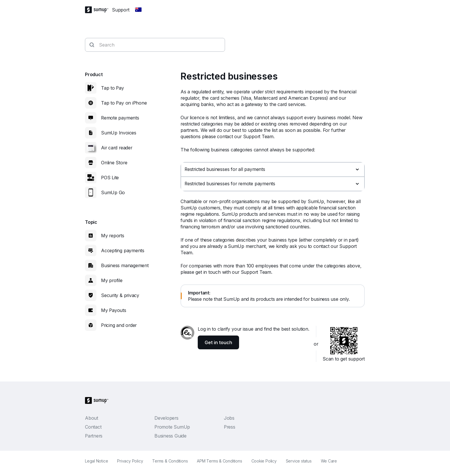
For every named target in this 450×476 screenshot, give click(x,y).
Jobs (229, 418)
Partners (94, 436)
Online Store (114, 163)
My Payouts (114, 310)
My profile (112, 280)
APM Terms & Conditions (219, 461)
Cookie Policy (264, 461)
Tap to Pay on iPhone (124, 103)
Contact (93, 427)
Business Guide (170, 436)
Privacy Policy (130, 461)
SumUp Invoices (119, 133)
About (92, 418)
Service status (299, 461)
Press (230, 427)
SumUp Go (113, 192)
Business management (125, 265)
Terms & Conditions (170, 461)
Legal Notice (96, 461)
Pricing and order (119, 325)
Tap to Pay (113, 88)
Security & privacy (120, 295)
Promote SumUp (172, 427)
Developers (166, 418)
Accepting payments (123, 250)
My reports (113, 236)
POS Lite (110, 178)
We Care (329, 461)
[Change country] (138, 10)
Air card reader (117, 148)
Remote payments (120, 118)
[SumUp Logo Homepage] (98, 10)
